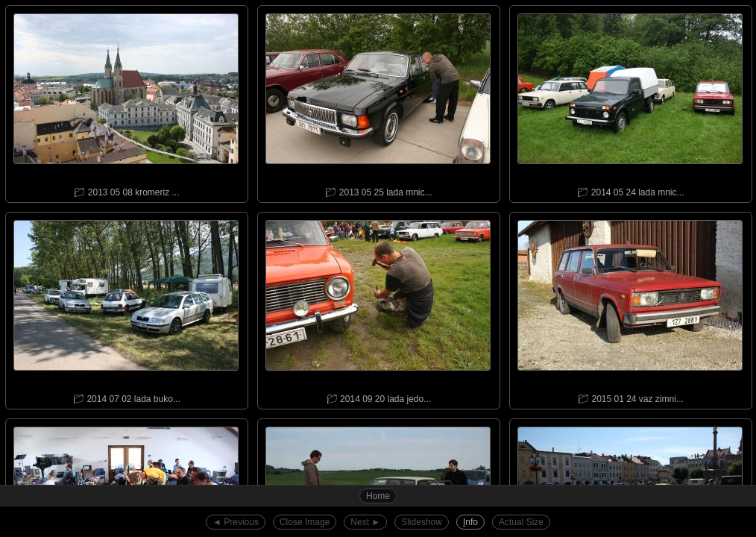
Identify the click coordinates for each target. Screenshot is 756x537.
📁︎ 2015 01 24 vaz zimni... (630, 308)
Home (378, 496)
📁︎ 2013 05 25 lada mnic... (378, 102)
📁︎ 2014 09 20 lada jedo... (378, 308)
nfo (470, 522)
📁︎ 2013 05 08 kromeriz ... (126, 102)
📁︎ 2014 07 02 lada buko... (126, 308)
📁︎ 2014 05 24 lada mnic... (630, 102)
